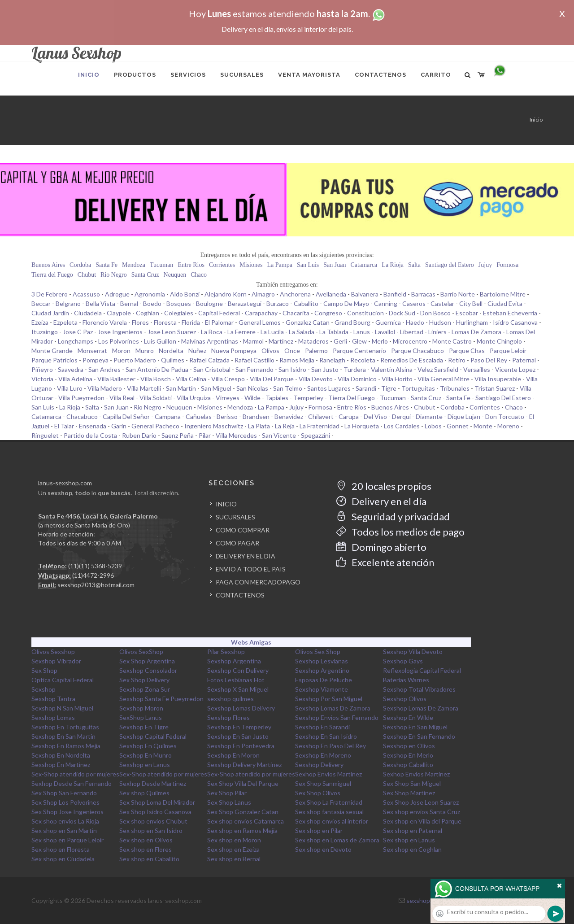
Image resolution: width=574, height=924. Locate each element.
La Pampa (280, 265)
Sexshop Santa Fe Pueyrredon (161, 699)
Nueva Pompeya (234, 351)
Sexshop (43, 689)
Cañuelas (199, 416)
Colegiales (179, 313)
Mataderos (313, 341)
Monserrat (92, 351)
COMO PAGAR (237, 543)
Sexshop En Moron (233, 755)
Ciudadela (88, 313)
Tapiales (277, 398)
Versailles (477, 369)
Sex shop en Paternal (413, 830)
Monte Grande (52, 351)
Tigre (389, 388)
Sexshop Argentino (322, 670)
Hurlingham (472, 322)
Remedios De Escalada (412, 360)
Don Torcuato (505, 416)
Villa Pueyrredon (81, 398)
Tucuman (161, 265)
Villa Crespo (228, 379)
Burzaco (278, 303)
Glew (359, 341)
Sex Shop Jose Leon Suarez (421, 802)
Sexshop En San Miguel (415, 727)
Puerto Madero (135, 360)
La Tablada (334, 332)
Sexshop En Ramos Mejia (66, 746)
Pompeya (96, 360)
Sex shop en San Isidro (151, 830)
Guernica (388, 322)
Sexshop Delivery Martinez (244, 765)
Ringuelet (45, 435)
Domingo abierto (381, 547)
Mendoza (134, 265)
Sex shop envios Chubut (153, 821)
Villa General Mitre (444, 379)
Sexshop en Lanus (145, 765)
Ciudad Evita (505, 303)
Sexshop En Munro (146, 755)
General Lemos (260, 322)
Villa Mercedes (236, 435)
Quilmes (173, 360)
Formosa (507, 265)
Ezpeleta (65, 322)
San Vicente (279, 435)
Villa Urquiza (194, 398)
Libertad (412, 332)
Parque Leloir (508, 351)
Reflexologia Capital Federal (422, 670)
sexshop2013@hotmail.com (96, 585)
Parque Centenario (359, 351)
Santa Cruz (145, 275)
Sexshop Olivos (405, 699)
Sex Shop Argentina (147, 661)
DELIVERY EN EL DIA (246, 556)
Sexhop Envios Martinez (328, 774)
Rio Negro (114, 275)
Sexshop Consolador (148, 670)
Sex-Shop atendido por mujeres (75, 774)
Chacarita (296, 313)
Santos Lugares (329, 388)
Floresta (165, 322)
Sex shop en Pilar (319, 830)
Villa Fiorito (397, 379)
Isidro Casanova (515, 322)
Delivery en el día (381, 501)
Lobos (433, 426)
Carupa (349, 416)
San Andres (104, 369)
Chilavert (321, 416)
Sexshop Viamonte (322, 689)
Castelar (442, 303)
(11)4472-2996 (93, 575)
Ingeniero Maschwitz (214, 426)
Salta (414, 265)
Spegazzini (315, 435)
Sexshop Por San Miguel (329, 699)
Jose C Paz (78, 332)
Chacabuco (82, 416)
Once (292, 351)
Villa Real (122, 398)
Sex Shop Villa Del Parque (243, 783)
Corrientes (222, 265)
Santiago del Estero (450, 265)
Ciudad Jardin (50, 313)
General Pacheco (155, 426)
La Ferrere (241, 332)
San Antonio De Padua (157, 369)
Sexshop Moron (141, 708)
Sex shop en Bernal (234, 859)
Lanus (362, 332)
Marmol (253, 341)
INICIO (226, 504)
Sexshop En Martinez (61, 765)
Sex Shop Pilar (227, 793)
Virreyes (228, 398)
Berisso (227, 416)
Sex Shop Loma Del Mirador (157, 802)
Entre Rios (191, 265)
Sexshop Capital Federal (153, 736)
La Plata (259, 426)
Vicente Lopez (515, 369)
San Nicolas (252, 388)
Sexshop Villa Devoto (413, 652)
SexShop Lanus (141, 717)
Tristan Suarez (495, 388)
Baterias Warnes (406, 680)
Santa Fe (107, 265)
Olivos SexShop (141, 652)
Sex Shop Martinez (409, 793)
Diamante (429, 416)
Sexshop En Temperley (239, 727)
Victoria (42, 379)
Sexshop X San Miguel (238, 689)
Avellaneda (331, 294)
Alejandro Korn (226, 294)
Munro (145, 351)
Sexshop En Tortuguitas (65, 727)
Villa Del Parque (272, 379)
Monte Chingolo (499, 341)
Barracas (423, 294)
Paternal (524, 360)
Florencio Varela (105, 322)
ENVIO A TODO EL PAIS (251, 569)
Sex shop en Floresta (61, 849)
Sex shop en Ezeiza (233, 849)
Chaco (199, 275)
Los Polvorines (119, 341)
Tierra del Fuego (52, 275)
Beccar (41, 303)
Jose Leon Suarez (172, 332)
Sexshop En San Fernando (419, 736)
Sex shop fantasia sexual (329, 812)
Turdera (355, 369)
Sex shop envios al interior (332, 821)
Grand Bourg (352, 322)
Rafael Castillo (254, 360)
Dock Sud (402, 313)
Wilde (252, 398)
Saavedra (71, 369)
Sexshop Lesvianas (322, 661)
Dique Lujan (464, 416)
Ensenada (93, 426)
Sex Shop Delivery (144, 680)
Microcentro (410, 341)
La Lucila (272, 332)
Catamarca (364, 265)
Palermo (316, 351)
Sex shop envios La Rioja (65, 821)
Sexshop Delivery (319, 765)
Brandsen (256, 416)
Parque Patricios (54, 360)
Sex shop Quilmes (144, 793)
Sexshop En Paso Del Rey (330, 746)
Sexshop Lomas (53, 717)
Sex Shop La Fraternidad (329, 802)
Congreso (328, 313)
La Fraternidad (320, 426)
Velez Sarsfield (438, 369)
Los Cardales (402, 426)
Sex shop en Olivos (146, 840)
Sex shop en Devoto (323, 849)
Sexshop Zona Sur (145, 689)
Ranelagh (332, 360)
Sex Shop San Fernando (64, 793)
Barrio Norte (458, 294)
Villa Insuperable (498, 379)
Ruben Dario (139, 435)
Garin (119, 426)
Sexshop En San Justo (238, 736)
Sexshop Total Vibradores (419, 689)
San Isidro (292, 369)
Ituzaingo (45, 332)
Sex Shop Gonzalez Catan (243, 812)
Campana (168, 416)
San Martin (181, 388)
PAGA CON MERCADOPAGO (258, 582)
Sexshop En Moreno (323, 755)
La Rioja (393, 265)
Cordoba (80, 265)
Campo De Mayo (346, 303)
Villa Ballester (116, 379)
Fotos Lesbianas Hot (236, 680)
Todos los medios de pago (400, 532)
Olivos (270, 351)
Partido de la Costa (90, 435)
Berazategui (245, 303)
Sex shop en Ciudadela (63, 859)
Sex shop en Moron (234, 840)
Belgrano (68, 303)
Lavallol (385, 332)
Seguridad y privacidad (393, 516)
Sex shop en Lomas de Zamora (337, 840)
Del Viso (375, 416)
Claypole (119, 313)
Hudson (440, 322)
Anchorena (295, 294)
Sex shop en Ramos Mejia (242, 830)
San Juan (335, 265)
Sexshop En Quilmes (148, 746)
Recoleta (363, 360)
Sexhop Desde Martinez (153, 783)
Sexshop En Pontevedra (241, 746)
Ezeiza (40, 322)
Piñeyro (42, 369)
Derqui (401, 416)
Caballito (306, 303)
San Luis (308, 265)
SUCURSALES (235, 517)
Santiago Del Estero (503, 398)
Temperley (308, 398)
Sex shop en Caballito (149, 859)
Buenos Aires (48, 265)
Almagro (263, 294)
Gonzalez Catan (308, 322)
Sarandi (366, 388)
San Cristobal (212, 369)
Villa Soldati (156, 398)
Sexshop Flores (228, 717)
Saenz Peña (178, 435)
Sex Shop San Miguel (412, 783)
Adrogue (117, 294)
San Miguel (216, 388)
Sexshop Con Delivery (238, 670)
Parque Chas (467, 351)
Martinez (281, 341)
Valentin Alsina (392, 369)
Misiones (251, 265)
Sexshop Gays (403, 661)
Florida (191, 322)
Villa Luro (70, 388)
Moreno (508, 426)
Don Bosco (435, 313)
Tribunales (455, 388)
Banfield (395, 294)
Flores (140, 322)
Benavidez (289, 416)
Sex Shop (44, 670)
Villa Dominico (357, 379)
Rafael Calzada (209, 360)
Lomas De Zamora (476, 332)
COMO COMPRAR (243, 530)
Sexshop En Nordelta (61, 755)
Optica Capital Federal (63, 680)
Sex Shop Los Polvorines (65, 802)
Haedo (415, 322)
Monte (483, 426)
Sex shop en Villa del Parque (422, 821)
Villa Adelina (75, 379)
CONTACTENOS (240, 595)
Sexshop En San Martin (63, 736)
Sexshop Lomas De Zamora (333, 708)
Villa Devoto (316, 379)
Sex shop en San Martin (64, 830)
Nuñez (197, 351)
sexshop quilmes (230, 699)
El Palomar (219, 322)
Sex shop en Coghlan (412, 849)
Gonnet (458, 426)
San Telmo (288, 388)
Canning (386, 303)
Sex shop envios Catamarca (246, 821)
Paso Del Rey (489, 360)
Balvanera (365, 294)
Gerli (340, 341)
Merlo (380, 341)
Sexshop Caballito (408, 765)
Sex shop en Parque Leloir (67, 840)
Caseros (414, 303)
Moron (121, 351)
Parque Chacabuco (417, 351)
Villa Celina (191, 379)
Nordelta (171, 351)
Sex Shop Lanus (229, 802)
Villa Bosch (156, 379)
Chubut (87, 275)
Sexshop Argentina (234, 661)
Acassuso (86, 294)
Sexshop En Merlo (408, 755)
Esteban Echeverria (510, 313)
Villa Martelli (144, 388)
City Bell (471, 303)
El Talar (64, 426)
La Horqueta (362, 426)
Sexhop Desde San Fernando (72, 783)
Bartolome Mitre (503, 294)
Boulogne (209, 303)
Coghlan (148, 313)
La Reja (285, 426)
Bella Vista (100, 303)
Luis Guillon (160, 341)
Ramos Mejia (297, 360)
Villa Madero (105, 388)
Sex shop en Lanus (409, 840)
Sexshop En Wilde (408, 717)
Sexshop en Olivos (409, 746)
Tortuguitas (418, 388)
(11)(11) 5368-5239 (95, 566)
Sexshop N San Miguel (62, 708)
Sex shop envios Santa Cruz (422, 812)
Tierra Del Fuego (352, 398)
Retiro (457, 360)
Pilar (205, 435)
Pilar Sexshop (226, 652)
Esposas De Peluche (324, 680)
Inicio (536, 120)
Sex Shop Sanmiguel (323, 783)
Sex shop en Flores (146, 849)
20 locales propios (384, 486)
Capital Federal (219, 313)
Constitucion (365, 313)
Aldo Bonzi (185, 294)
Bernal (129, 303)
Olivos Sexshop (53, 652)
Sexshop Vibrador (56, 661)
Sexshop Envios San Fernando (337, 717)
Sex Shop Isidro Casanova (155, 812)
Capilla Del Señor (126, 416)
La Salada (302, 332)
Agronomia (150, 294)
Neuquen (175, 275)
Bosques (179, 303)
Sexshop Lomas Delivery (241, 708)
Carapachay (261, 313)
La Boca (212, 332)
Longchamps (76, 341)
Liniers (437, 332)
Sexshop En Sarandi (322, 727)
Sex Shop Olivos (318, 793)
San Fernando (254, 369)
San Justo (325, 369)
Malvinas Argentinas (210, 341)
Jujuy (485, 265)
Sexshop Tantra (53, 699)
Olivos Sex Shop (318, 652)
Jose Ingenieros (120, 332)
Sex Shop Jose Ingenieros (67, 812)
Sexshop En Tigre (144, 727)
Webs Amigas (251, 642)
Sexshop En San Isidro (326, 736)
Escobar (467, 313)
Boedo (152, 303)
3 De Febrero (50, 294)
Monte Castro (452, 341)
